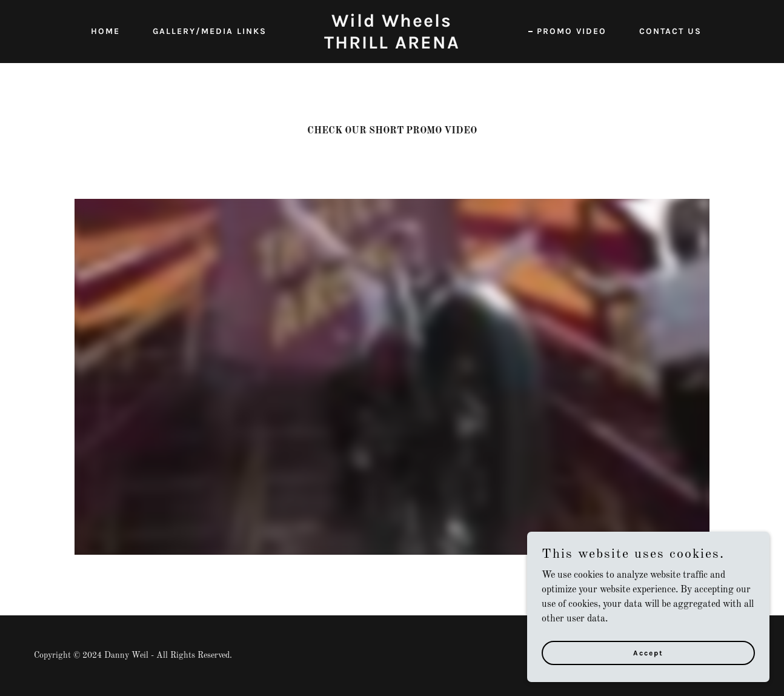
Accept (648, 652)
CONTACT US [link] (670, 31)
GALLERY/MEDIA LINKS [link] (210, 31)
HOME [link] (105, 31)
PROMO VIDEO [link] (572, 31)
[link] (392, 46)
